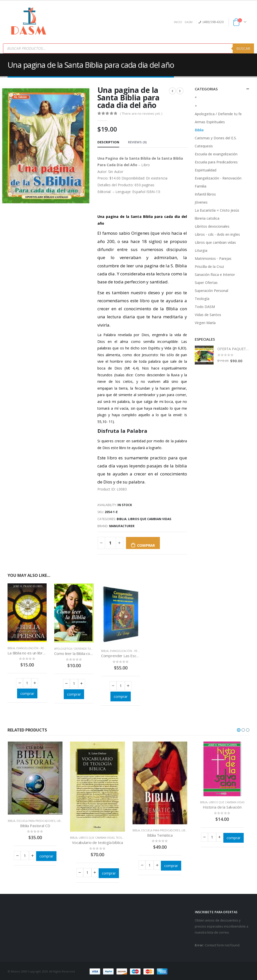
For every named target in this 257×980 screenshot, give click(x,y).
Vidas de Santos (208, 315)
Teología (202, 299)
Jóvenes (201, 202)
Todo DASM (205, 307)
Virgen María (205, 323)
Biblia (122, 519)
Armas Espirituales (210, 122)
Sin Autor (116, 172)
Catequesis (204, 146)
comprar (146, 545)
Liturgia (201, 250)
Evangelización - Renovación (37, 648)
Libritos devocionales (212, 226)
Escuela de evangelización (216, 154)
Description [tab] (108, 142)
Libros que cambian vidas (150, 519)
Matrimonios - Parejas (213, 258)
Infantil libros (205, 194)
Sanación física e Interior (215, 274)
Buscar (243, 48)
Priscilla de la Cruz (209, 266)
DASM (189, 22)
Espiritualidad (206, 170)
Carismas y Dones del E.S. (216, 138)
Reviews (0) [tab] (137, 142)
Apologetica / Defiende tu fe (74, 649)
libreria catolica (207, 218)
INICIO (178, 22)
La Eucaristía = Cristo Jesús (217, 210)
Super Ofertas (206, 283)
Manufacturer (122, 526)
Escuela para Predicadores (216, 162)
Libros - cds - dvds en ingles (217, 234)
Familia (201, 186)
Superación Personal (211, 291)
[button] (239, 730)
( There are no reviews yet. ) (141, 113)
